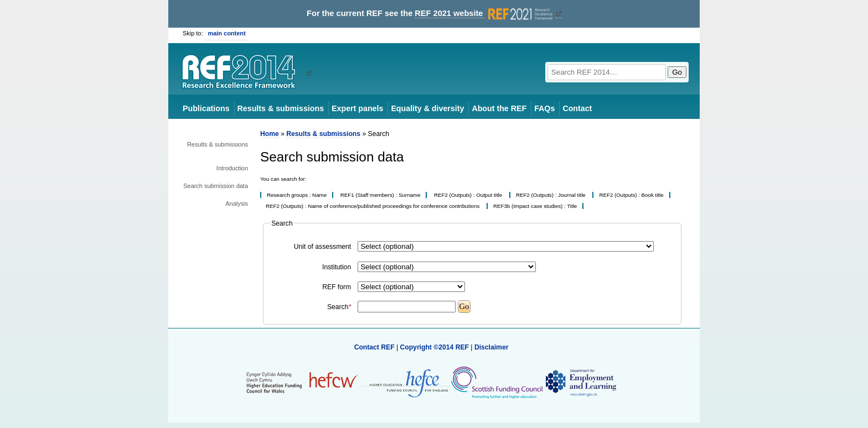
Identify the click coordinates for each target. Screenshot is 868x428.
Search (339, 307)
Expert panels (357, 108)
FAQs (544, 108)
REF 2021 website (485, 14)
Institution (337, 267)
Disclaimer (492, 347)
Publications (206, 108)
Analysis (237, 203)
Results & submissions (281, 108)
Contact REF (374, 347)
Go (677, 72)
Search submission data (216, 186)
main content (227, 33)
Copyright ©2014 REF (435, 347)
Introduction (232, 168)
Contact (577, 108)
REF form (337, 287)
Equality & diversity (427, 108)
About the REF (499, 108)
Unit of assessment (322, 247)
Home (270, 134)
